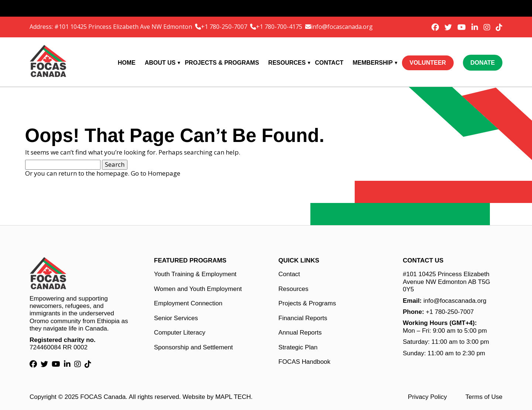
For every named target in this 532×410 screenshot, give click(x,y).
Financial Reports (303, 318)
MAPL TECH (233, 397)
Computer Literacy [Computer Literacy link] (180, 333)
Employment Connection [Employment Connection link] (188, 303)
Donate (482, 63)
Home (127, 63)
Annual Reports (300, 333)
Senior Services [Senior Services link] (176, 318)
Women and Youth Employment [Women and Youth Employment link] (198, 289)
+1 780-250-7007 (225, 27)
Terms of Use (484, 397)
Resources (287, 63)
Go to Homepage (156, 173)
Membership (373, 63)
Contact (329, 63)
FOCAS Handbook (305, 362)
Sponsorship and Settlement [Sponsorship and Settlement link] (194, 347)
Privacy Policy (427, 397)
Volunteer (428, 63)
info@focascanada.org (342, 27)
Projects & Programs (222, 63)
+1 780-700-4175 (280, 27)
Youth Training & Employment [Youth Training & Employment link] (195, 274)
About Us (160, 63)
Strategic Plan (298, 347)
